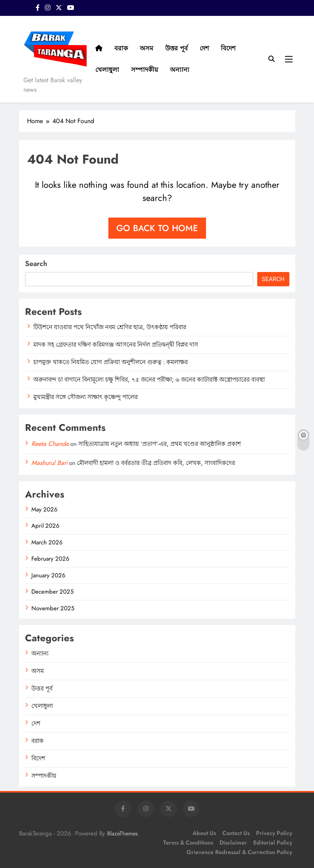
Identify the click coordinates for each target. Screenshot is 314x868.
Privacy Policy (274, 833)
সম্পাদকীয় (144, 70)
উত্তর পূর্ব (176, 48)
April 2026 (45, 526)
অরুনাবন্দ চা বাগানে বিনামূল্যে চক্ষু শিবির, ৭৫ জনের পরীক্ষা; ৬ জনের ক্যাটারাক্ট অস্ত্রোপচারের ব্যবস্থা (149, 380)
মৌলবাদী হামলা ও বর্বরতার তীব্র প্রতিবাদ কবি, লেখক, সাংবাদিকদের (156, 463)
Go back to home (157, 228)
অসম (146, 48)
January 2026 (48, 575)
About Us (204, 833)
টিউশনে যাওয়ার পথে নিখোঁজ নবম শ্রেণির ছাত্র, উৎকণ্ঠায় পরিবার (110, 327)
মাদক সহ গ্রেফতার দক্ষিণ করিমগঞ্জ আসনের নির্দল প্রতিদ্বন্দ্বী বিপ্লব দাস (116, 345)
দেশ (204, 48)
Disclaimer (233, 843)
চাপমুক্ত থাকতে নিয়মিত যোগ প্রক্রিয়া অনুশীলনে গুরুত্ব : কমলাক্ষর (111, 362)
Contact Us (236, 833)
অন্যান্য (180, 70)
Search (36, 264)
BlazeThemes (122, 833)
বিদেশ (228, 48)
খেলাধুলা (107, 70)
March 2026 (47, 542)
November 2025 (53, 608)
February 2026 (50, 559)
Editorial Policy (273, 843)
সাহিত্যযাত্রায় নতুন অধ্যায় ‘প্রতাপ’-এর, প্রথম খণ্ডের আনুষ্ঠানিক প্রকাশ (160, 444)
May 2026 (44, 509)
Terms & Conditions (188, 843)
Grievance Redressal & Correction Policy (239, 852)
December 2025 (52, 592)
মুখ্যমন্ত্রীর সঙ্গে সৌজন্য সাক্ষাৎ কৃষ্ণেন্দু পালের (86, 397)
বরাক (121, 48)
